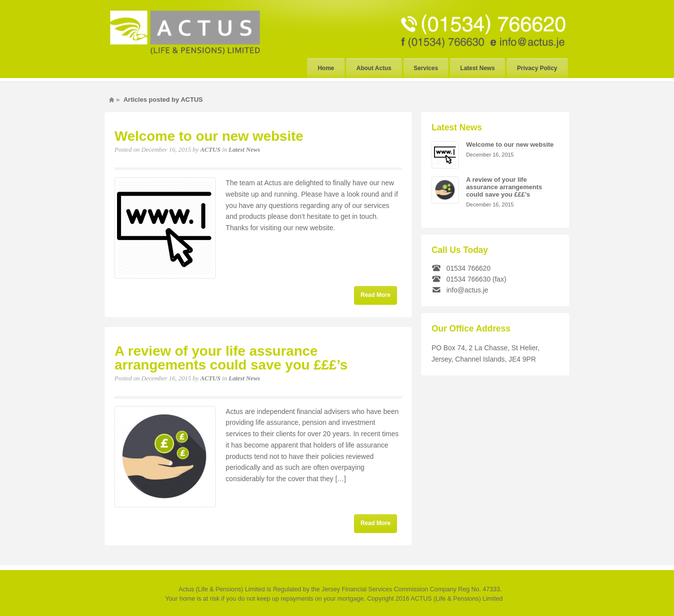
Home (326, 68)
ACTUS (210, 150)
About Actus (374, 68)
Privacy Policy (537, 68)
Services (426, 68)
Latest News (477, 68)
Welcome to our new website (209, 136)
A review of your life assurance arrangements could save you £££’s (231, 358)
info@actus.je (467, 290)
